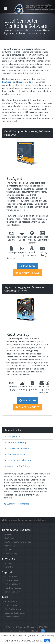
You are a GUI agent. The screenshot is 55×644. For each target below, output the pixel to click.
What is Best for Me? (17, 454)
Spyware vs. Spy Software (19, 466)
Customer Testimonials (17, 504)
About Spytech (11, 601)
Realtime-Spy (10, 546)
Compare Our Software (18, 448)
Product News (11, 605)
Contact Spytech (12, 617)
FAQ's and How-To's (14, 584)
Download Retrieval (13, 592)
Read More (28, 266)
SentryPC (9, 550)
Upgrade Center (12, 580)
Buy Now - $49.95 (27, 407)
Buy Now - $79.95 (27, 273)
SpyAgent (9, 534)
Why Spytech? (13, 436)
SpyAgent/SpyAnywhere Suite (18, 542)
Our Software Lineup (16, 442)
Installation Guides (13, 588)
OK (47, 641)
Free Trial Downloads (14, 609)
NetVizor (8, 563)
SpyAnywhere (11, 538)
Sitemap (21, 631)
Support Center (11, 576)
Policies (12, 631)
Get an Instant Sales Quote (20, 460)
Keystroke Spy (11, 553)
